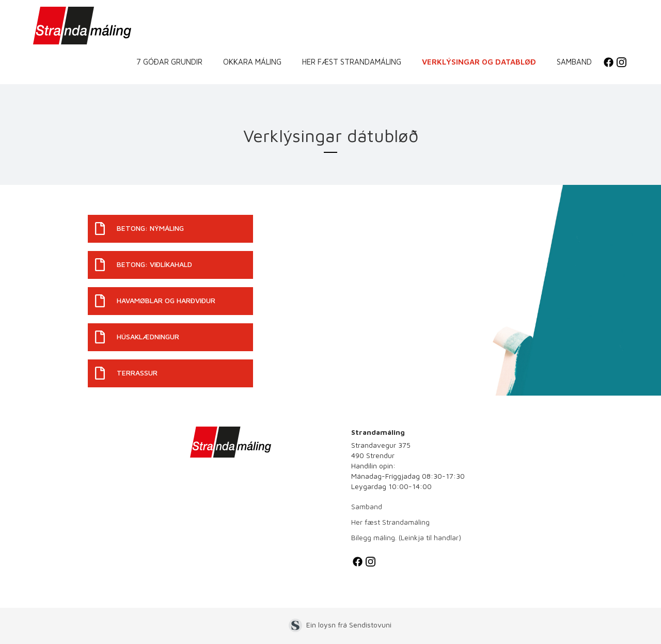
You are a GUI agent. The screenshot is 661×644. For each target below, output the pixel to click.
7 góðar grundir (169, 62)
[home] (82, 26)
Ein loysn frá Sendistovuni (349, 625)
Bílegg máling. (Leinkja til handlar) (406, 537)
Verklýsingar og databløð (479, 62)
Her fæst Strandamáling (352, 62)
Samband (574, 62)
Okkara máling (252, 62)
